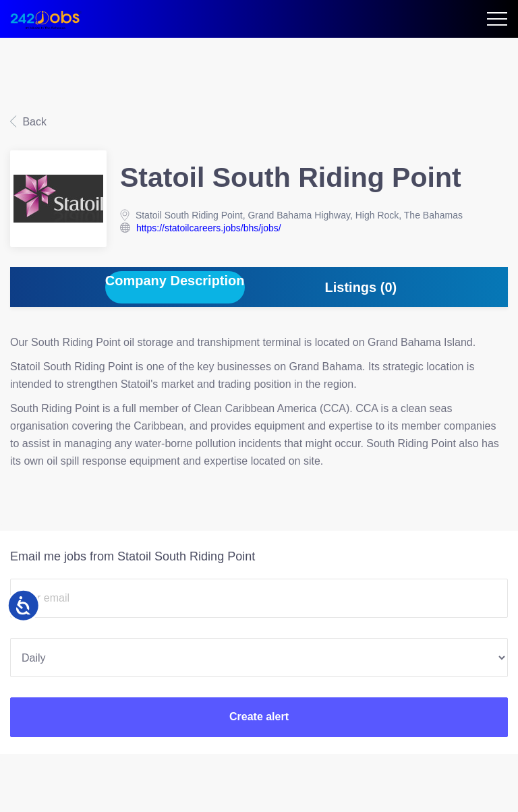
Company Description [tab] (175, 281)
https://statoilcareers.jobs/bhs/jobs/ (209, 228)
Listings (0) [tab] (361, 287)
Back (33, 122)
